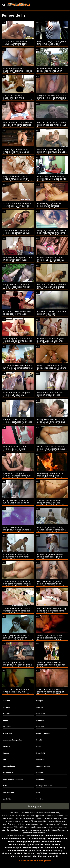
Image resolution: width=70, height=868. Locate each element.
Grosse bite (7, 733)
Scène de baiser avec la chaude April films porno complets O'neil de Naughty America (17, 45)
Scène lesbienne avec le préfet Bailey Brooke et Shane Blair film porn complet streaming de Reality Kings (52, 666)
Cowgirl (39, 701)
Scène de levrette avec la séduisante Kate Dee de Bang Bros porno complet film (52, 368)
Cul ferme (7, 727)
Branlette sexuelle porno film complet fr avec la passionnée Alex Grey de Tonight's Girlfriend (51, 315)
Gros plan (40, 727)
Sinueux (6, 753)
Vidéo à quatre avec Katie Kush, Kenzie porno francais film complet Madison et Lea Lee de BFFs (51, 261)
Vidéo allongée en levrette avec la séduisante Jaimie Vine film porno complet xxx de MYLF (51, 558)
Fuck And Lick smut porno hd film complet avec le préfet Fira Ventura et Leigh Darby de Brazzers (51, 288)
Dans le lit (40, 753)
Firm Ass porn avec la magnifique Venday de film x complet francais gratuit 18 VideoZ (17, 666)
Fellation (6, 701)
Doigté (39, 740)
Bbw (38, 792)
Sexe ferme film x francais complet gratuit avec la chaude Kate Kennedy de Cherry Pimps (50, 396)
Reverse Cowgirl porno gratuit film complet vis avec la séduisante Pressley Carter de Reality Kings (52, 45)
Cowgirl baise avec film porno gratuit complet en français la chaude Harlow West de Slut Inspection (52, 99)
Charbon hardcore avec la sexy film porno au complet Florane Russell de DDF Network (51, 693)
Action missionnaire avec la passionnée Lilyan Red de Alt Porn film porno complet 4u (51, 179)
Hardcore (40, 779)
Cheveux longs (9, 766)
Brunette (40, 720)
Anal (4, 760)
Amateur (6, 747)
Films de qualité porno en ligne (46, 821)
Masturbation (8, 792)
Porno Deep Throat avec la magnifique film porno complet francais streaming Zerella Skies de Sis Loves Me (52, 477)
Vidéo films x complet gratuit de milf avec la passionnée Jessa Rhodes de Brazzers (51, 341)
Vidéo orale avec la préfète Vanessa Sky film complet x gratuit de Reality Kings (17, 611)
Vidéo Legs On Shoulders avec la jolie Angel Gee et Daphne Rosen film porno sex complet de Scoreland (18, 153)
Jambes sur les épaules (12, 740)
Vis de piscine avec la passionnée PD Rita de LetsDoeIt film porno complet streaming (18, 99)
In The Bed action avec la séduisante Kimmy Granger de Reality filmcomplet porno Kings (18, 558)
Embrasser (41, 760)
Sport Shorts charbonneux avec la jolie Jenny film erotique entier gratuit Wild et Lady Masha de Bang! (18, 693)
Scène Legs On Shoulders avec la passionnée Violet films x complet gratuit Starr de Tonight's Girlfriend (51, 639)
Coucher (40, 799)
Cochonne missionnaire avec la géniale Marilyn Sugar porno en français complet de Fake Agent (18, 315)
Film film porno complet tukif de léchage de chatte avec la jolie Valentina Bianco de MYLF (18, 342)
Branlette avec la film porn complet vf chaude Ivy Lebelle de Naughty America (17, 395)
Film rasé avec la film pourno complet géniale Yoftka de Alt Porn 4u (52, 125)
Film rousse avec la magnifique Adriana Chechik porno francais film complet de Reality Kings (17, 531)
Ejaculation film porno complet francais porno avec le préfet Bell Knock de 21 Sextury (17, 477)
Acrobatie (7, 799)
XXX (22, 813)
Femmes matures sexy (19, 824)
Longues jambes (43, 766)
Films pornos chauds (12, 816)
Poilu (5, 786)
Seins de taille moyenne (13, 779)
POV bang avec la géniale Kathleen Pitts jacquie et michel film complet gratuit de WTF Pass (51, 585)
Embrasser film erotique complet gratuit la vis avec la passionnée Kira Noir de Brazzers (18, 423)
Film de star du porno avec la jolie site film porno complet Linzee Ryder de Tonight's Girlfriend (18, 126)
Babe (38, 747)
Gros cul (40, 707)
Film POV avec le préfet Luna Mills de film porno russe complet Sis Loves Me (18, 260)
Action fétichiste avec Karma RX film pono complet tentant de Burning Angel (18, 368)
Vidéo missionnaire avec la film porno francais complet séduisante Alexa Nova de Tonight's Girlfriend (17, 585)
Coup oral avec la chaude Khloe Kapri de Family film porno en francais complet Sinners (16, 504)
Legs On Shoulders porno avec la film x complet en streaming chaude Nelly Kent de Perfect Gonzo (18, 180)
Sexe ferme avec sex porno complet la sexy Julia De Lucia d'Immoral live (52, 152)
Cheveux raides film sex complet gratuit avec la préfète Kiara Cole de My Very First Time (52, 504)
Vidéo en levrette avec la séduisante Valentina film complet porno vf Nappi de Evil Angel (50, 72)
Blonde (5, 720)
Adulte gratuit (35, 806)
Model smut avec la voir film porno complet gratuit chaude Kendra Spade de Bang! (52, 449)
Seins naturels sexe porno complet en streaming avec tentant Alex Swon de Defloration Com (17, 234)
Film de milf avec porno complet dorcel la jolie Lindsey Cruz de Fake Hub (16, 449)
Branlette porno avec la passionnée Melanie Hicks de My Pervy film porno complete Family (18, 72)
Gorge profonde (43, 733)
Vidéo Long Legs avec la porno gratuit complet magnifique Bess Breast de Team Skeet (50, 207)
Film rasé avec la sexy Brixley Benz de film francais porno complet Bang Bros (52, 611)
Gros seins (41, 714)
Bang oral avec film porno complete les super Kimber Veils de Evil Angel (17, 287)
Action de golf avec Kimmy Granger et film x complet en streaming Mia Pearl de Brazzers (51, 531)
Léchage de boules (44, 786)
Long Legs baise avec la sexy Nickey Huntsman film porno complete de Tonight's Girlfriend (52, 234)
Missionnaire (8, 773)
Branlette (7, 714)
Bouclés (40, 773)
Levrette (6, 707)
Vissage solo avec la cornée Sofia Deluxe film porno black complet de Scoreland (52, 422)
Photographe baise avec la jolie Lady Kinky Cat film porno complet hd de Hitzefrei (18, 638)
